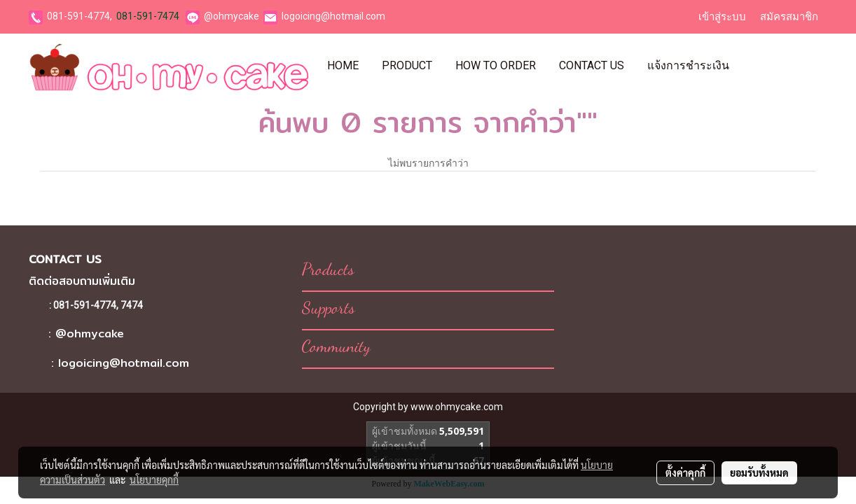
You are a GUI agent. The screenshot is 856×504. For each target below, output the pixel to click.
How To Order (496, 65)
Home (343, 65)
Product (407, 65)
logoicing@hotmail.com (333, 16)
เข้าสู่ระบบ (722, 17)
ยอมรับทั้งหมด (759, 472)
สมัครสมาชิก (789, 17)
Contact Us (592, 65)
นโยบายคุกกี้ (154, 479)
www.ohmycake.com (457, 407)
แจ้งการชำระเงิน (688, 65)
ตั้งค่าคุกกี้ (685, 472)
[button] (753, 66)
